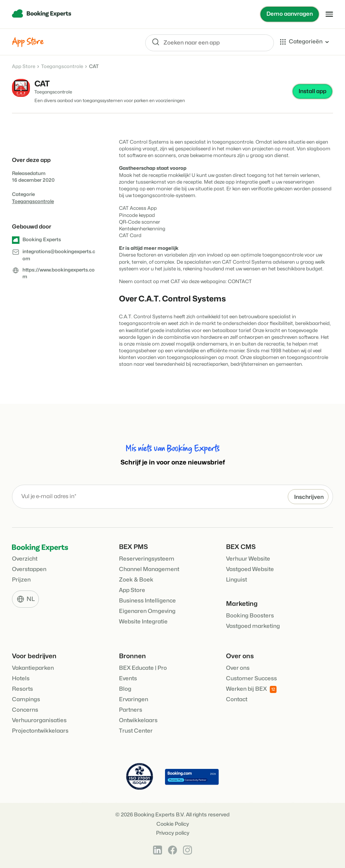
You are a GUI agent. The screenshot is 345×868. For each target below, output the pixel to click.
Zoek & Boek (136, 580)
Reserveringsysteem (147, 559)
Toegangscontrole (62, 67)
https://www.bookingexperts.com (59, 273)
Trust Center (136, 731)
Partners (131, 710)
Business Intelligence (147, 601)
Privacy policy (173, 833)
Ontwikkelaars (138, 720)
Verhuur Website (248, 559)
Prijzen (21, 580)
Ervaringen (134, 700)
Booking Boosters (250, 616)
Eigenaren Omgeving (147, 611)
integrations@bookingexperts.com (59, 255)
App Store (24, 67)
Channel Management (149, 569)
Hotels (21, 679)
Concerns (25, 710)
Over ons (238, 668)
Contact (237, 700)
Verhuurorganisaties (39, 720)
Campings (26, 700)
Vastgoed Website (250, 569)
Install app (312, 91)
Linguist (236, 580)
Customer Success (251, 679)
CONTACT (240, 282)
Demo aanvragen (290, 14)
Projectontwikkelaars (40, 731)
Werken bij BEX (251, 689)
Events (128, 679)
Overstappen (29, 569)
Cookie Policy (173, 824)
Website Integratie (143, 622)
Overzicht (25, 559)
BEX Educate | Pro (143, 668)
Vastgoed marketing (253, 626)
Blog (125, 689)
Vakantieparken (33, 668)
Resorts (22, 689)
